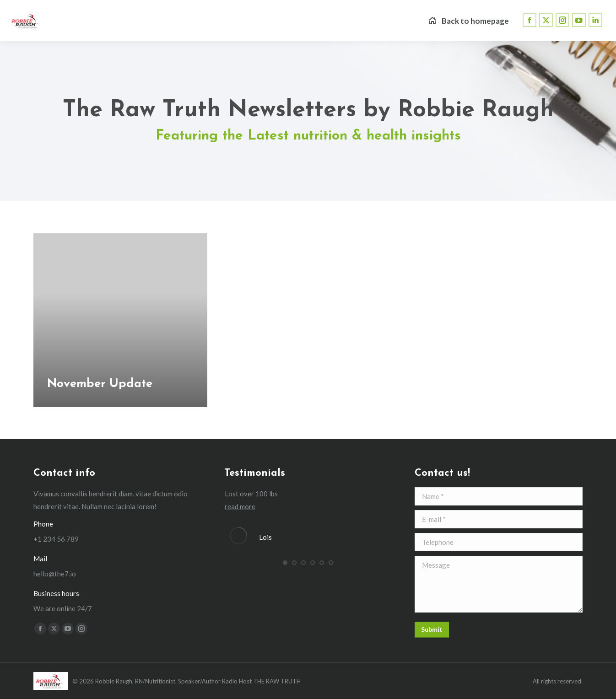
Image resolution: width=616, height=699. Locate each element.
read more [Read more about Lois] (240, 506)
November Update (100, 384)
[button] (285, 563)
